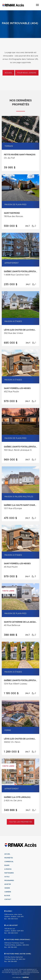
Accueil (8, 73)
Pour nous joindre (27, 73)
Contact (8, 899)
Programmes (9, 880)
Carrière (8, 892)
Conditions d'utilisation (31, 973)
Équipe (7, 865)
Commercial (9, 862)
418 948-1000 (13, 919)
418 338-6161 (12, 947)
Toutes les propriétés (20, 822)
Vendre (7, 888)
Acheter (8, 884)
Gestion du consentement (21, 974)
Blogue (7, 896)
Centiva (25, 977)
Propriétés (9, 858)
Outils (7, 877)
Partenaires (9, 873)
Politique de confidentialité (12, 973)
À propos (8, 869)
